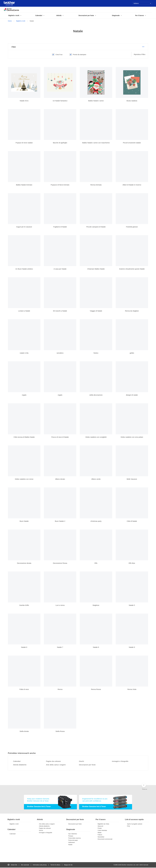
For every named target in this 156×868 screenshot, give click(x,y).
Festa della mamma (75, 839)
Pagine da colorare (54, 762)
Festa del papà (73, 841)
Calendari (17, 762)
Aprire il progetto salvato (135, 824)
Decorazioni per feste (88, 765)
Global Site (12, 865)
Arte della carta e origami (56, 765)
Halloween (72, 843)
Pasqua (71, 836)
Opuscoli (100, 826)
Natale (70, 845)
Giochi (82, 762)
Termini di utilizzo (55, 865)
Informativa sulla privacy (40, 865)
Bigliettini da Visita (103, 824)
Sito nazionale (25, 865)
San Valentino (73, 834)
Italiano (142, 3)
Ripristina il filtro (140, 55)
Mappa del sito (68, 865)
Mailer (100, 833)
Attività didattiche (20, 765)
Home (10, 21)
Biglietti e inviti (21, 21)
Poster (100, 829)
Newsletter (101, 837)
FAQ (128, 826)
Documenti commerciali (105, 839)
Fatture (100, 835)
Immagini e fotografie (120, 762)
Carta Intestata (102, 831)
